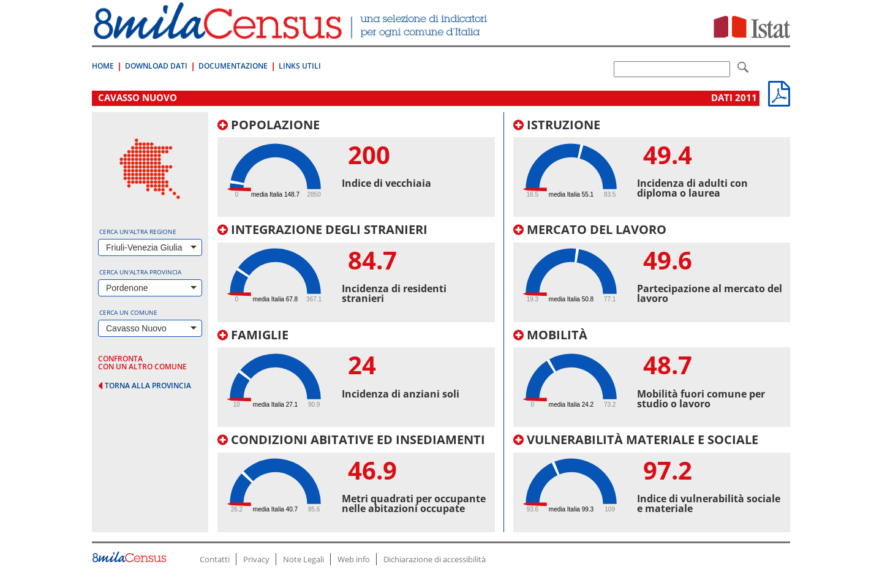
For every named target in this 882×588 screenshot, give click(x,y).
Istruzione (557, 125)
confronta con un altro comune (142, 363)
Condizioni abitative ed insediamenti (351, 439)
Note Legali (303, 559)
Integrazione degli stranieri (322, 229)
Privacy (256, 559)
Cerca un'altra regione (138, 232)
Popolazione (269, 125)
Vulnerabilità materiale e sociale (636, 439)
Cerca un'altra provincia (140, 272)
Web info (354, 559)
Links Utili (300, 66)
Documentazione (233, 66)
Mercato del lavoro (590, 229)
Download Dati (156, 66)
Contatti (215, 559)
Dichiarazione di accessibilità (435, 559)
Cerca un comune (128, 312)
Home (103, 66)
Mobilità (550, 335)
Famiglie (253, 335)
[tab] (356, 168)
